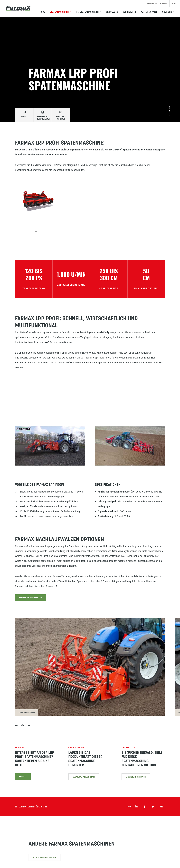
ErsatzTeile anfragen (136, 790)
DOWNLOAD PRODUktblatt (84, 783)
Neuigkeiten (152, 4)
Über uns (167, 12)
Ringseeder (112, 12)
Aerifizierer (129, 12)
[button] (16, 726)
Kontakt (163, 4)
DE (174, 4)
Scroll (169, 111)
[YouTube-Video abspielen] (50, 447)
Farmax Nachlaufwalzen (31, 599)
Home (43, 12)
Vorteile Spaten (149, 12)
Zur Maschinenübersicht (31, 807)
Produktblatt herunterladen (43, 115)
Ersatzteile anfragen (61, 115)
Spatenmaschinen (59, 12)
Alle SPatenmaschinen (45, 857)
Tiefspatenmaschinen (87, 12)
